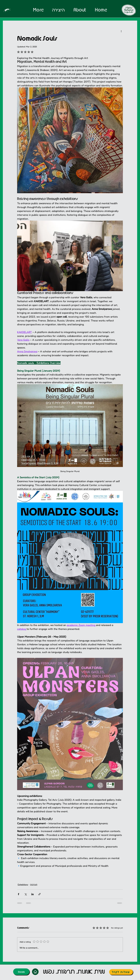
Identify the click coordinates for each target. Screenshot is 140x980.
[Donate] (21, 972)
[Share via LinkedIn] (32, 894)
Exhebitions (23, 884)
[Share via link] (39, 894)
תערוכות (34, 884)
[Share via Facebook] (18, 894)
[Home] (35, 972)
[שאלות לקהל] (121, 972)
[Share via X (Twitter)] (25, 894)
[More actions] (121, 31)
